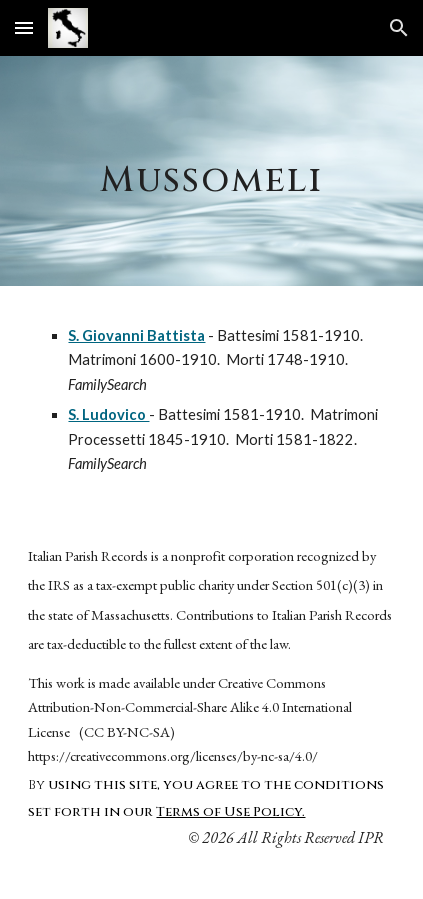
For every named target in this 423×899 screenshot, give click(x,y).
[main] (211, 171)
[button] (24, 27)
